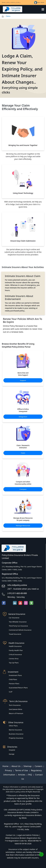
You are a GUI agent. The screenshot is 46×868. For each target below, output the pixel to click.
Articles (22, 775)
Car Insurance (14, 618)
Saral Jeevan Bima (15, 709)
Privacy (9, 770)
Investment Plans (15, 675)
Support (23, 380)
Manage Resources (23, 526)
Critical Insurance (15, 654)
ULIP (11, 692)
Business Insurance (16, 734)
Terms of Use (22, 770)
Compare (23, 489)
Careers (38, 766)
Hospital (12, 750)
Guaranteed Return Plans (18, 688)
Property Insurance (16, 738)
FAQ (30, 775)
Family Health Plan (16, 650)
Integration (23, 417)
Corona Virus (14, 659)
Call (18, 2)
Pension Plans (14, 684)
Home (6, 766)
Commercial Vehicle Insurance (20, 630)
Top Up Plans (14, 663)
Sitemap (28, 766)
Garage (12, 754)
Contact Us (13, 2)
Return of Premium (16, 713)
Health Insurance (15, 646)
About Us (16, 766)
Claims (8, 16)
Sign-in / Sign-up (39, 2)
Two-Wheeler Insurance (18, 622)
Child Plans (13, 679)
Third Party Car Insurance (18, 626)
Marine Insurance (15, 730)
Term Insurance (15, 705)
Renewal (4, 2)
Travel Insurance (15, 634)
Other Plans (13, 726)
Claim (8, 2)
